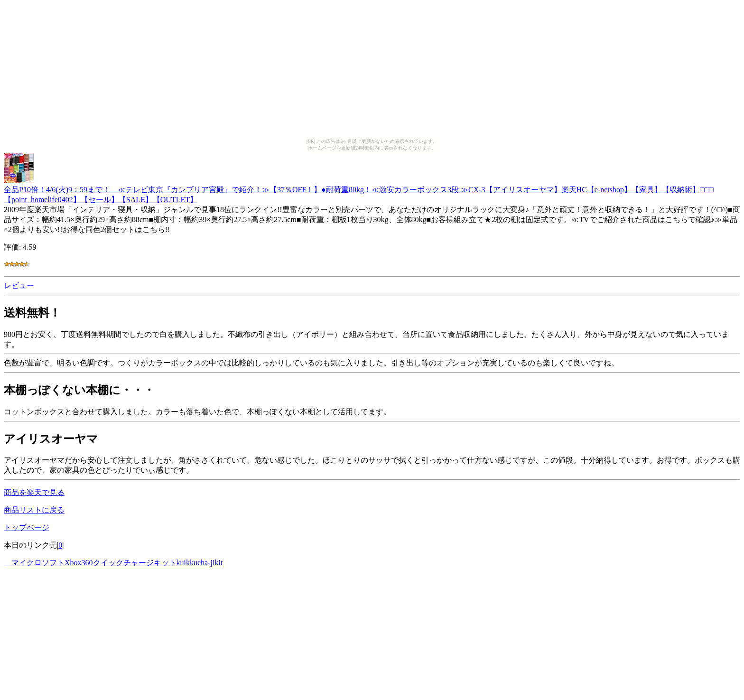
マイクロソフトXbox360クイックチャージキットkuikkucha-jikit (113, 563)
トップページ (27, 527)
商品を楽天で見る (34, 492)
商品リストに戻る (34, 510)
